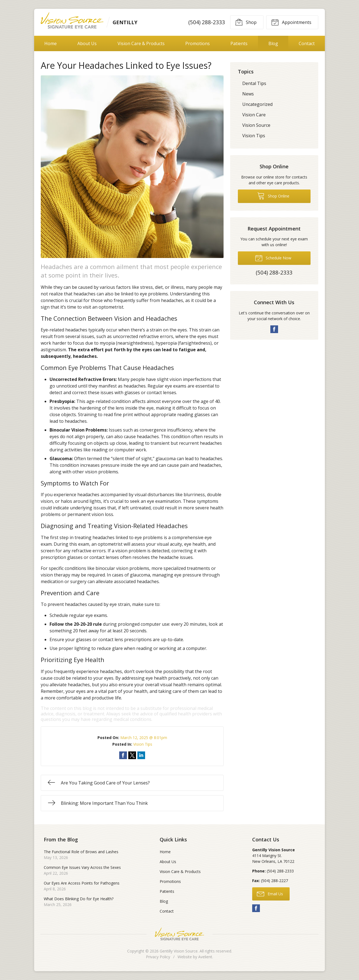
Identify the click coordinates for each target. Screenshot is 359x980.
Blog (273, 43)
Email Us (270, 894)
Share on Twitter (132, 755)
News (248, 94)
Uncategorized (257, 104)
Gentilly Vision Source (179, 951)
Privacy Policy (158, 957)
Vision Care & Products (141, 43)
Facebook (274, 329)
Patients (239, 43)
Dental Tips (254, 83)
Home (51, 43)
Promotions (198, 43)
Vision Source (256, 125)
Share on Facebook (123, 755)
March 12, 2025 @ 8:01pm (144, 738)
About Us (87, 43)
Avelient (205, 957)
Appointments (291, 22)
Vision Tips (143, 744)
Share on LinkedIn (141, 755)
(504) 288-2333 (207, 22)
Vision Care (254, 115)
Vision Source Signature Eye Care (179, 934)
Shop (246, 22)
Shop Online (273, 196)
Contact (307, 43)
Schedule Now (273, 258)
